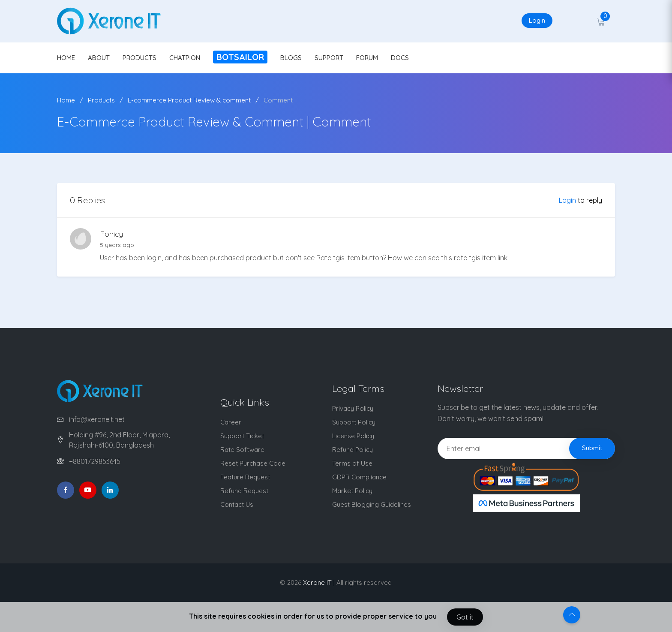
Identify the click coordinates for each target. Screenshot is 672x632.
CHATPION (185, 58)
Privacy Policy (353, 408)
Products (101, 100)
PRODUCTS (139, 58)
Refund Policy (352, 450)
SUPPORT (329, 58)
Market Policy (352, 491)
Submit (592, 448)
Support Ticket (242, 436)
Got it (465, 617)
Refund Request (244, 491)
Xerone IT (317, 582)
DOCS (400, 58)
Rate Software (242, 450)
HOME (66, 58)
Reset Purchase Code (253, 463)
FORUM (367, 58)
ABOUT (99, 58)
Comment (278, 100)
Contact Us (237, 504)
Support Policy (354, 422)
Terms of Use (352, 463)
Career (231, 422)
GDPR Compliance (359, 477)
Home (66, 100)
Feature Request (245, 477)
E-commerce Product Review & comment (189, 100)
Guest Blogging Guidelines (372, 504)
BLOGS (291, 58)
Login (537, 20)
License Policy (353, 436)
